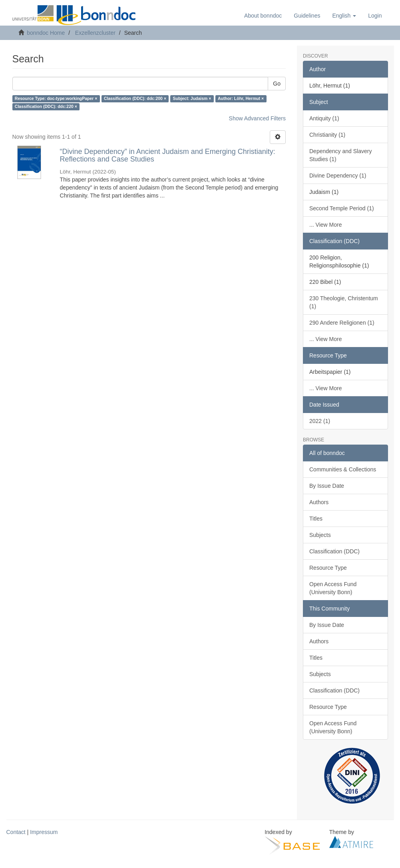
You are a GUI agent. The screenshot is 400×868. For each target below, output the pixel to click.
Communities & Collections (343, 469)
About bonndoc (263, 16)
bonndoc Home (46, 33)
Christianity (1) (327, 135)
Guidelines (307, 16)
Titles (316, 519)
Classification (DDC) (334, 551)
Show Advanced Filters (257, 118)
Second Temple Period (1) (342, 208)
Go (277, 84)
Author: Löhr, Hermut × (241, 99)
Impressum (44, 832)
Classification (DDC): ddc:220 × (46, 107)
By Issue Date (327, 486)
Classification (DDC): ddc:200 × (135, 99)
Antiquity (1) (324, 118)
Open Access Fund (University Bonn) (333, 588)
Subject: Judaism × (192, 99)
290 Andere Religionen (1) (342, 323)
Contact (16, 832)
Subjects (320, 535)
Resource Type (328, 568)
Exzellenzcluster (95, 33)
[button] (344, 16)
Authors (319, 502)
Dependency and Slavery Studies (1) (340, 155)
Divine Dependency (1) (338, 176)
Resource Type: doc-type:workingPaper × (56, 99)
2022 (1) (320, 421)
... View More (325, 225)
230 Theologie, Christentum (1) (344, 302)
